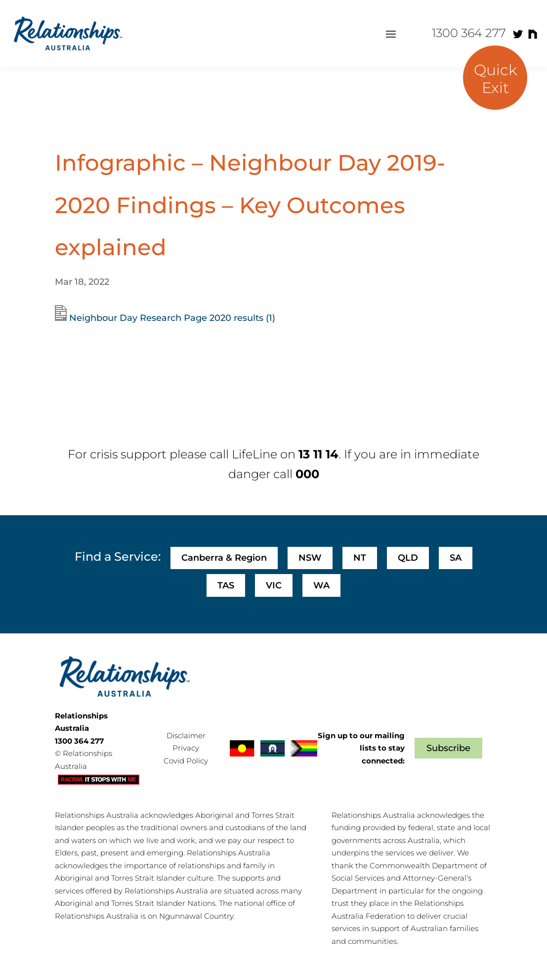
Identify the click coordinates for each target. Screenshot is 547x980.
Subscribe (448, 748)
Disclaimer (186, 735)
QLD (408, 558)
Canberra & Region (224, 558)
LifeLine (254, 454)
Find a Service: (118, 557)
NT (360, 558)
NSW (310, 558)
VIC (274, 585)
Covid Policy (186, 761)
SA (456, 558)
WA (321, 585)
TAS (226, 585)
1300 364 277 (469, 33)
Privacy (186, 748)
